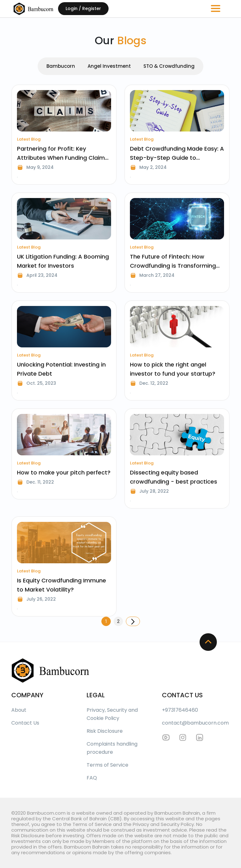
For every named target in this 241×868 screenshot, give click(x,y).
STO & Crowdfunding (169, 66)
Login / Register (83, 8)
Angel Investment (109, 66)
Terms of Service (107, 765)
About (19, 710)
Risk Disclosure (105, 731)
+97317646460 (180, 710)
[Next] (133, 621)
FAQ (92, 778)
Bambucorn (61, 66)
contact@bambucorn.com (195, 723)
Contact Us (25, 723)
